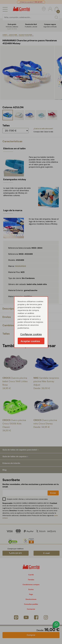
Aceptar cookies (30, 341)
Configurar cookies (31, 334)
